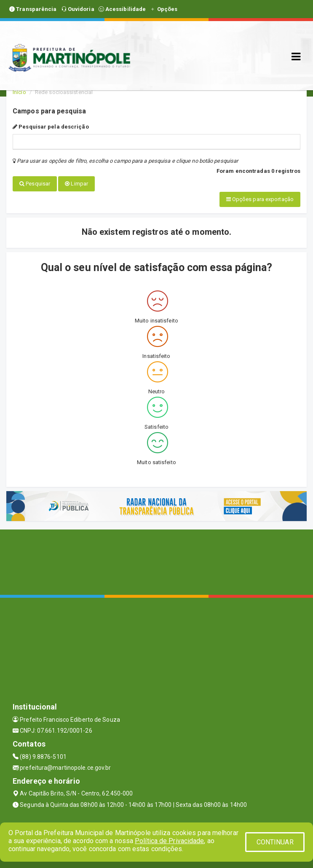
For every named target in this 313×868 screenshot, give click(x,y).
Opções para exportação (260, 199)
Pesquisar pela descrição (51, 127)
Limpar (76, 184)
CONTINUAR (275, 842)
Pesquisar (35, 184)
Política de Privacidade (169, 841)
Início (19, 92)
